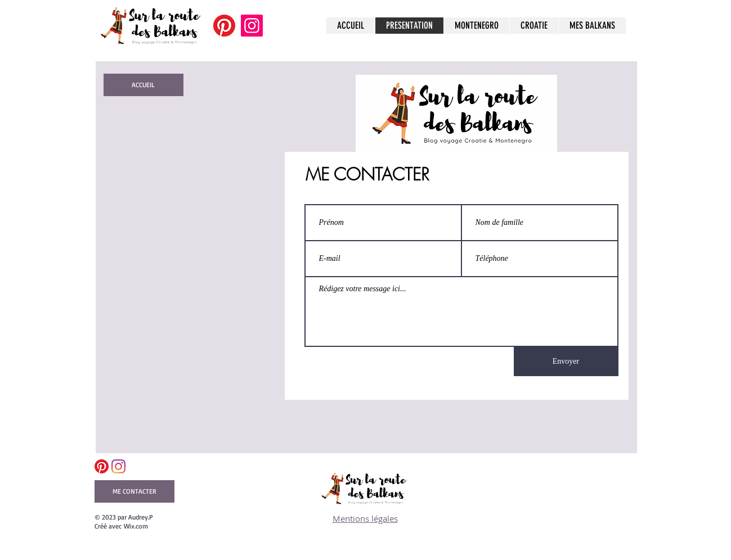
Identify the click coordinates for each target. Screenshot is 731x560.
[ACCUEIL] (143, 85)
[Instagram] (252, 26)
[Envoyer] (566, 362)
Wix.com (136, 526)
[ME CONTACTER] (134, 491)
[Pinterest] (224, 26)
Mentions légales (365, 518)
